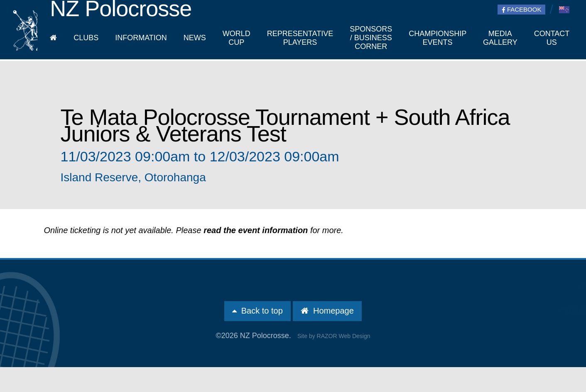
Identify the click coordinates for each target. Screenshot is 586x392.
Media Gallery (500, 38)
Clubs (86, 38)
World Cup (237, 38)
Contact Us (552, 38)
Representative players (300, 38)
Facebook (522, 10)
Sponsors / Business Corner (371, 38)
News (195, 38)
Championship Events (438, 38)
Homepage (327, 311)
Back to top (257, 311)
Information (141, 38)
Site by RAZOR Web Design (334, 336)
